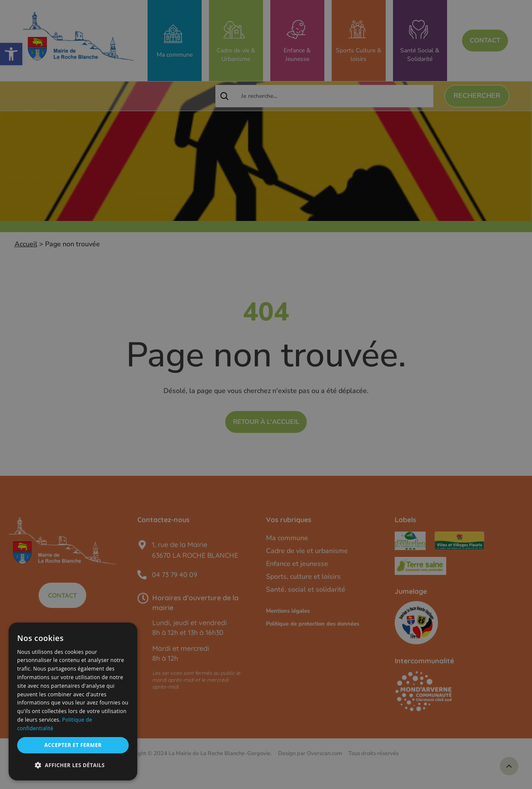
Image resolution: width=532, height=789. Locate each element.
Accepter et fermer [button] (73, 745)
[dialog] (73, 701)
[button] (73, 765)
